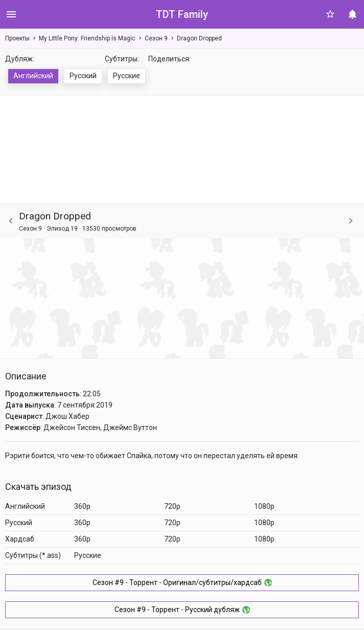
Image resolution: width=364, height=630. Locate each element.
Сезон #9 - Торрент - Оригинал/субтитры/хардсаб (182, 582)
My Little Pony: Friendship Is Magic (87, 38)
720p (172, 506)
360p (82, 506)
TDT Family (182, 14)
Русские (127, 76)
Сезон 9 (156, 38)
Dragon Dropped (199, 38)
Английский (33, 76)
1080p (264, 506)
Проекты (17, 38)
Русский (83, 76)
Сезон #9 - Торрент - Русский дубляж (182, 610)
